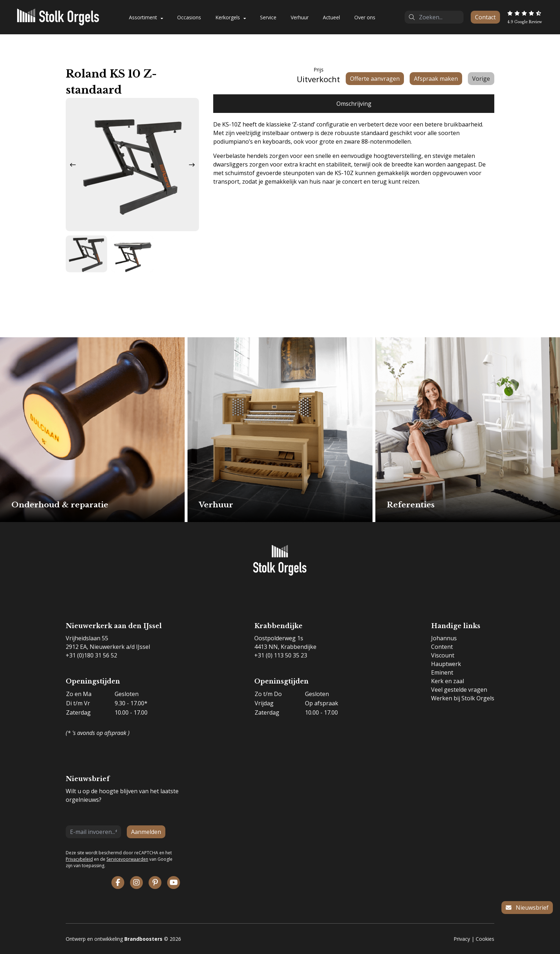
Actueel (331, 17)
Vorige (481, 79)
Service (268, 17)
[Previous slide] (73, 165)
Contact (485, 17)
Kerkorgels (228, 17)
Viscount (443, 655)
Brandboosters (143, 939)
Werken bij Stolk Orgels (463, 698)
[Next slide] (192, 165)
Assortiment (143, 17)
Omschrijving (354, 104)
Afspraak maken (436, 79)
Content (442, 647)
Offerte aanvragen (375, 79)
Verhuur (300, 17)
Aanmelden (146, 832)
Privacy (462, 939)
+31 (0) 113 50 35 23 (281, 655)
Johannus (444, 638)
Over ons (365, 17)
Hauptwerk (446, 664)
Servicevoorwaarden (127, 859)
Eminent (442, 672)
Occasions (189, 17)
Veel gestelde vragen (459, 690)
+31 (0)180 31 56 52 (91, 655)
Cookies (485, 939)
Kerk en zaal (447, 681)
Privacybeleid (79, 859)
